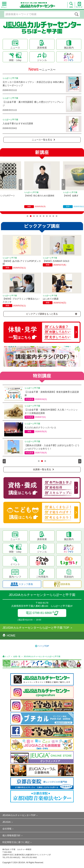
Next (63, 184)
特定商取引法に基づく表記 (16, 842)
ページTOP (43, 646)
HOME (9, 636)
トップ (7, 656)
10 (57, 216)
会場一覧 (17, 656)
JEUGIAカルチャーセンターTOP (19, 815)
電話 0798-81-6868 (42, 613)
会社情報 (7, 829)
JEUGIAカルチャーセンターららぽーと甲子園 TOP (36, 628)
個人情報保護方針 (11, 835)
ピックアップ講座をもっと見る (52, 314)
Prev (21, 184)
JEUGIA (7, 822)
